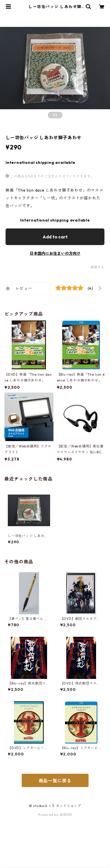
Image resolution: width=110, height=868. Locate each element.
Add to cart (55, 237)
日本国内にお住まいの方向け (55, 253)
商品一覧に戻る (55, 781)
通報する (97, 267)
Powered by (55, 815)
